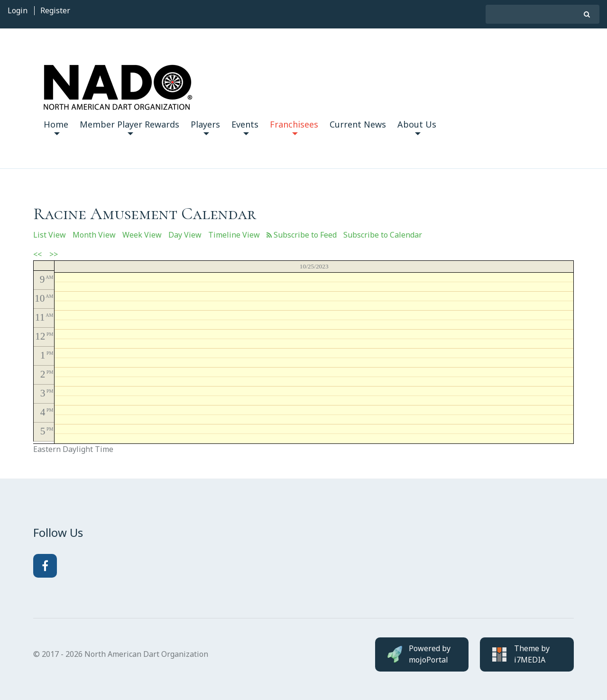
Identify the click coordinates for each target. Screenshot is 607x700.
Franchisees (294, 127)
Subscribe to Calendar (383, 235)
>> (54, 254)
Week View (142, 235)
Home (56, 127)
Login (18, 10)
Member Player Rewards (129, 127)
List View (50, 235)
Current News (358, 124)
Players (205, 127)
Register (55, 10)
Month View (94, 235)
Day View (185, 235)
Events (245, 127)
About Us (417, 127)
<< (37, 254)
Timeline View (234, 235)
